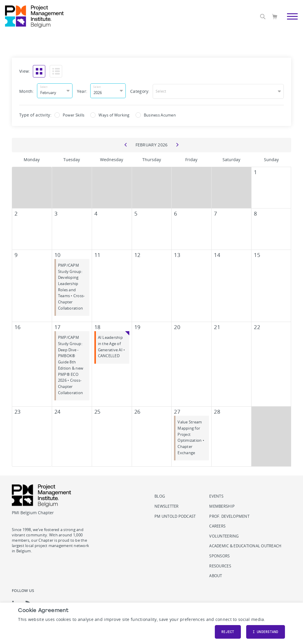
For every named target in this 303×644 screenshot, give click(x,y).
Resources (220, 565)
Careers (217, 525)
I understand (266, 632)
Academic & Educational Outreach (245, 545)
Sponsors (219, 555)
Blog (160, 495)
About (216, 575)
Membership (222, 505)
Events (216, 495)
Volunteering (224, 535)
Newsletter (167, 505)
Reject (228, 632)
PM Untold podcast (175, 516)
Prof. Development (229, 516)
